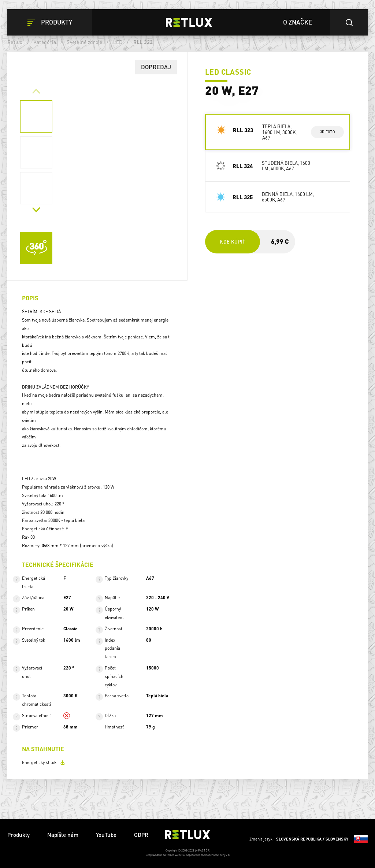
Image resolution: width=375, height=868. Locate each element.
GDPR (141, 835)
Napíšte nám (63, 835)
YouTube (106, 835)
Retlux (15, 42)
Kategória (45, 42)
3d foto (327, 132)
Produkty (18, 835)
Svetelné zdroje (84, 42)
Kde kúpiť (232, 242)
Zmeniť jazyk (309, 839)
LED (118, 42)
